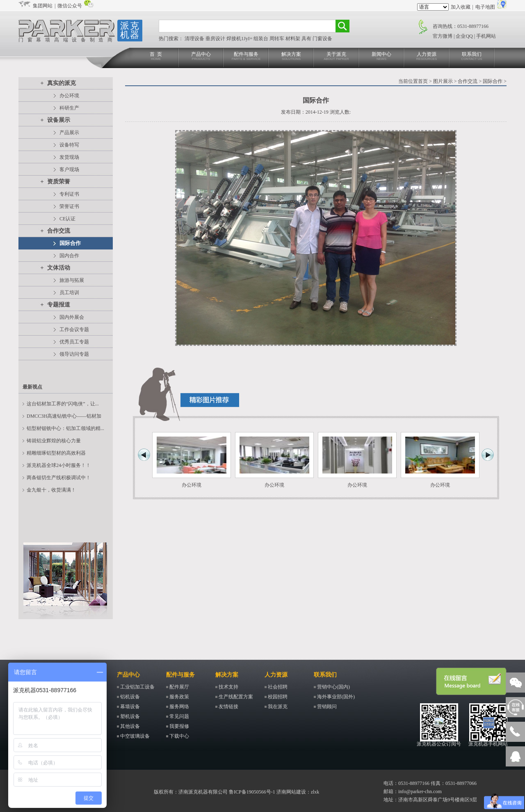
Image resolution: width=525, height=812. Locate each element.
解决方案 (291, 56)
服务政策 (179, 697)
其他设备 (130, 726)
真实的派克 (62, 83)
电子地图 (485, 7)
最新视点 (32, 387)
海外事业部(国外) (336, 697)
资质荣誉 (59, 182)
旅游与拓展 (72, 280)
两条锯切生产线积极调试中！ (59, 478)
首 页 (156, 56)
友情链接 (228, 707)
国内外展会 (72, 317)
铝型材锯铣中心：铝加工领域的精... (65, 428)
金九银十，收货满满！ (51, 490)
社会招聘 (278, 687)
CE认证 (67, 219)
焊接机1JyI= (240, 39)
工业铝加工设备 (137, 687)
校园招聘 (278, 697)
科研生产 (69, 108)
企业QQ (464, 36)
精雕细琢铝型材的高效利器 (56, 453)
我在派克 (278, 707)
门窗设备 (322, 39)
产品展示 (69, 133)
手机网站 (486, 36)
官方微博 (443, 36)
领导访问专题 (74, 354)
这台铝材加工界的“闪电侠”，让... (63, 404)
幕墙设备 (130, 707)
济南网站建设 (291, 792)
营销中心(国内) (333, 687)
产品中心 (201, 56)
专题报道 (59, 305)
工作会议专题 (74, 329)
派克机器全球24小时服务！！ (59, 465)
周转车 (277, 39)
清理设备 (195, 39)
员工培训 (69, 293)
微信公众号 (70, 6)
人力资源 (427, 56)
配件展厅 (179, 687)
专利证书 (69, 194)
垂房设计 (216, 39)
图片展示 (443, 81)
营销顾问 (327, 707)
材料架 (293, 39)
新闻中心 (381, 56)
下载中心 (179, 736)
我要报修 (179, 726)
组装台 (261, 39)
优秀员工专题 (74, 342)
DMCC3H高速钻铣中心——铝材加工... (64, 418)
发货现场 (69, 157)
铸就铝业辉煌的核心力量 (54, 441)
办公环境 (69, 96)
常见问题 (179, 716)
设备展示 (59, 120)
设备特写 (69, 145)
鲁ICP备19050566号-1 (252, 792)
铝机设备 (130, 697)
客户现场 (69, 169)
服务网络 (179, 707)
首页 (423, 81)
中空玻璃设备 (135, 736)
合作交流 (59, 231)
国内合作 (69, 256)
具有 (307, 39)
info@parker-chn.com (420, 791)
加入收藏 (461, 7)
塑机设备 (130, 716)
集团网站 (43, 6)
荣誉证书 (69, 206)
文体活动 (59, 268)
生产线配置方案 (236, 697)
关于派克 (336, 56)
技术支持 (228, 687)
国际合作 (70, 243)
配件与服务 (246, 56)
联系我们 (472, 56)
